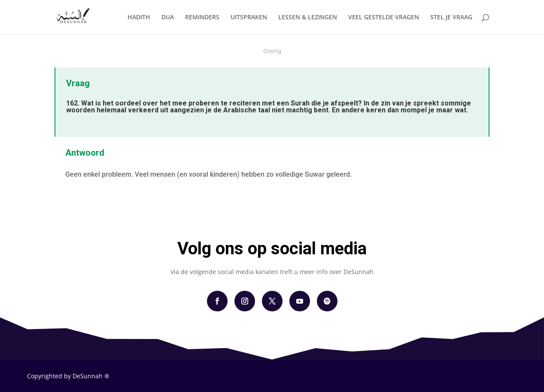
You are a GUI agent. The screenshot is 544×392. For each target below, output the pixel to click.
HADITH (139, 18)
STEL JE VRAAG (451, 18)
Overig (272, 51)
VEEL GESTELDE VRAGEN (384, 18)
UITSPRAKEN (249, 18)
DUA (168, 18)
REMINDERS (202, 18)
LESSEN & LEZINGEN (308, 18)
